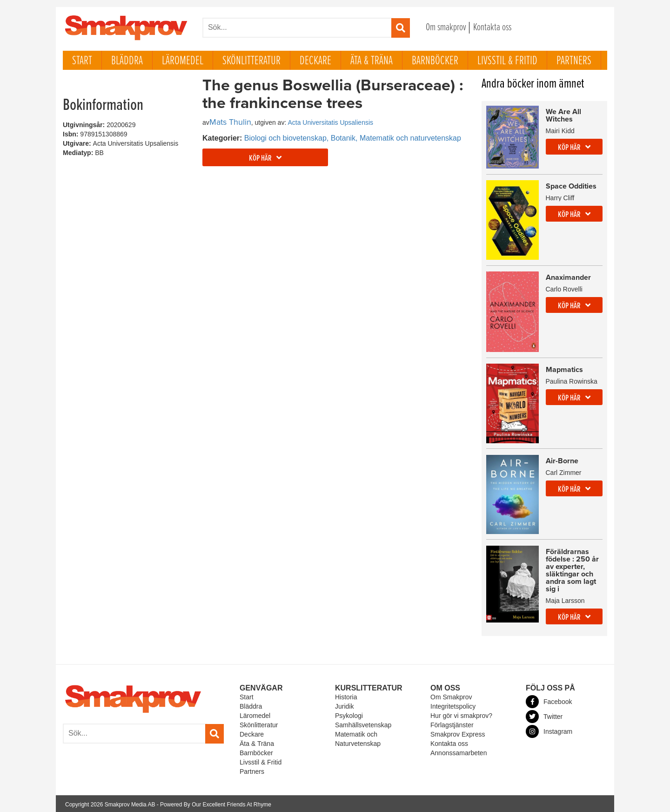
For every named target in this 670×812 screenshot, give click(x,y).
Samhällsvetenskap (363, 724)
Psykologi (349, 714)
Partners (574, 61)
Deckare (315, 61)
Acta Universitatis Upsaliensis (330, 122)
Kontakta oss (492, 28)
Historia (346, 696)
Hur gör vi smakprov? (461, 714)
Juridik (344, 705)
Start (82, 61)
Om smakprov (446, 28)
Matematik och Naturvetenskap (358, 738)
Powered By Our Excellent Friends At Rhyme (216, 803)
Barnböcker (435, 61)
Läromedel (183, 61)
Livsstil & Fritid (507, 61)
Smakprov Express (458, 733)
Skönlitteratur (251, 61)
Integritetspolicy (453, 705)
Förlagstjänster (452, 724)
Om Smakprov (451, 696)
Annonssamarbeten (459, 751)
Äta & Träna (372, 61)
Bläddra (127, 61)
